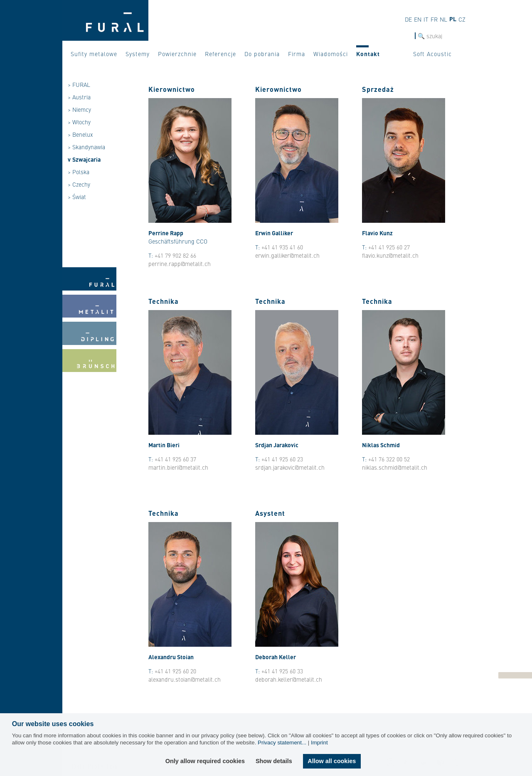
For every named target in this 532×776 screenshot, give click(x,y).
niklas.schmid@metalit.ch (395, 467)
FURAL (81, 84)
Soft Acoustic (432, 54)
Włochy (81, 122)
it (426, 19)
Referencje (220, 54)
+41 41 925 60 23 (282, 459)
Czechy (81, 184)
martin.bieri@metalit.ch (178, 467)
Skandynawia (89, 147)
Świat (79, 197)
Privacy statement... (282, 743)
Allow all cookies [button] (332, 761)
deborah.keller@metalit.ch (289, 679)
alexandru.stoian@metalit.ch (185, 679)
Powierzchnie (177, 54)
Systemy (138, 54)
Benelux (83, 134)
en (418, 19)
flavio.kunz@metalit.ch (390, 255)
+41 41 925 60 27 (389, 247)
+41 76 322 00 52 (389, 459)
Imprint (319, 743)
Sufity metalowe (94, 54)
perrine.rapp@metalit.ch (180, 264)
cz (462, 19)
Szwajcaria (86, 159)
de (408, 19)
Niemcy (82, 109)
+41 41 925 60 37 (175, 459)
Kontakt (368, 54)
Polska (81, 172)
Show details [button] (274, 761)
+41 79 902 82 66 (175, 255)
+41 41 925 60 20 (175, 671)
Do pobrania (262, 54)
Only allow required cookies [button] (205, 761)
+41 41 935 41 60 (282, 247)
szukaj (407, 36)
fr (434, 19)
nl (443, 19)
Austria (81, 97)
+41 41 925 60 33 (282, 671)
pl (453, 19)
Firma (297, 54)
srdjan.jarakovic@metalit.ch (290, 467)
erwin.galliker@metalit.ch (287, 255)
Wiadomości (331, 54)
